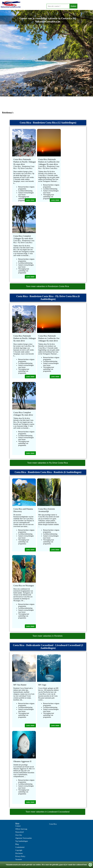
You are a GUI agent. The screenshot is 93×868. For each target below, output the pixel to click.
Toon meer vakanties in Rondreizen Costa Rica (47, 286)
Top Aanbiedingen (22, 841)
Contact (18, 826)
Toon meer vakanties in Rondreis (48, 636)
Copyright (19, 850)
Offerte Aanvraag (21, 829)
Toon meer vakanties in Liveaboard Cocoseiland (47, 812)
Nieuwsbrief (20, 832)
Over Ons (19, 835)
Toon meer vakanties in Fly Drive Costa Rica (47, 463)
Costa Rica (53, 824)
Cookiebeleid (20, 847)
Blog (17, 844)
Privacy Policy (20, 856)
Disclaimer (19, 853)
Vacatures (19, 859)
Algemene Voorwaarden (24, 838)
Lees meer (30, 200)
